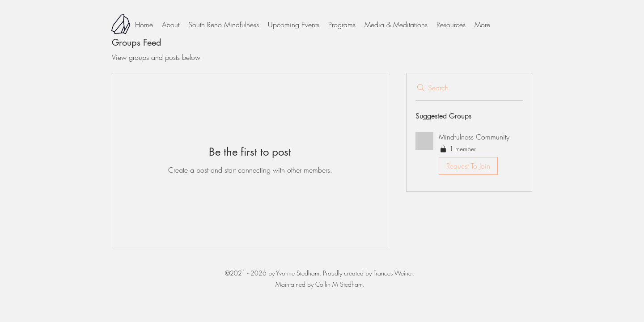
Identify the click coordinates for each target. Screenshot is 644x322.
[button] (469, 155)
